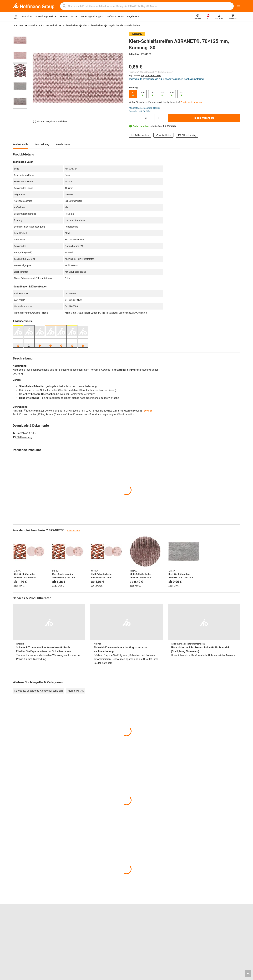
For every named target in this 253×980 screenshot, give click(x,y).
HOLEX (16, 937)
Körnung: (134, 87)
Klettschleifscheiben (93, 25)
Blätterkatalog (187, 135)
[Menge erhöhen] (159, 118)
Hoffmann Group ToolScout (85, 921)
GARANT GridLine (22, 934)
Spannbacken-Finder (81, 924)
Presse (16, 927)
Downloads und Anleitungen (201, 927)
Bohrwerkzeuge (137, 921)
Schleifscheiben (70, 25)
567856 (148, 411)
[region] (22, 78)
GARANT (17, 931)
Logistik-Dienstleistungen (83, 937)
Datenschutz (224, 977)
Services (64, 16)
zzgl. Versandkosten (151, 75)
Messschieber (136, 924)
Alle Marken (19, 941)
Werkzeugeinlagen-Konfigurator (87, 927)
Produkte (27, 16)
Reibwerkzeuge (137, 917)
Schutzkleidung (137, 934)
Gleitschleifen (136, 927)
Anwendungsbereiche (46, 16)
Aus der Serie (63, 144)
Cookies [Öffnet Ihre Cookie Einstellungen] (235, 977)
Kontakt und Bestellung (199, 917)
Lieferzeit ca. (163, 126)
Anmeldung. (197, 79)
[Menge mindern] (133, 118)
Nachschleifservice (80, 931)
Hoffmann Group (115, 16)
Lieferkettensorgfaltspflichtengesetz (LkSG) (209, 934)
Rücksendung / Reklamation (201, 924)
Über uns (17, 924)
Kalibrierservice (78, 934)
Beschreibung (42, 144)
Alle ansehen (73, 531)
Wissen (75, 16)
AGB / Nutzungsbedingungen (201, 977)
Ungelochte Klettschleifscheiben (124, 25)
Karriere (17, 917)
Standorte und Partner (24, 921)
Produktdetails (20, 144)
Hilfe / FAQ (192, 921)
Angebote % (133, 16)
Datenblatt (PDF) (24, 433)
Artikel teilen (163, 135)
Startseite (18, 25)
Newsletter (192, 931)
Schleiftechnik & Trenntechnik (43, 25)
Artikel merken (140, 135)
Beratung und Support (92, 16)
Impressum (179, 977)
